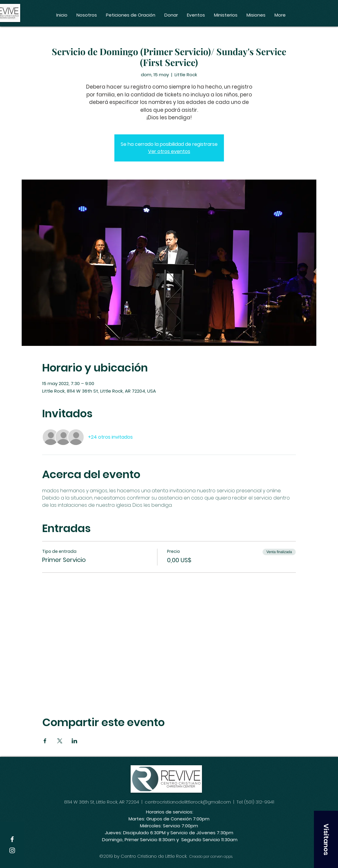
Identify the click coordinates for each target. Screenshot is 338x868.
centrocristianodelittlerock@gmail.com (188, 802)
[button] (326, 839)
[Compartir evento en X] (60, 741)
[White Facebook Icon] (12, 839)
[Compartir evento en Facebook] (45, 741)
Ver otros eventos (169, 151)
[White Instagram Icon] (12, 850)
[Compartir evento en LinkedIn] (74, 741)
